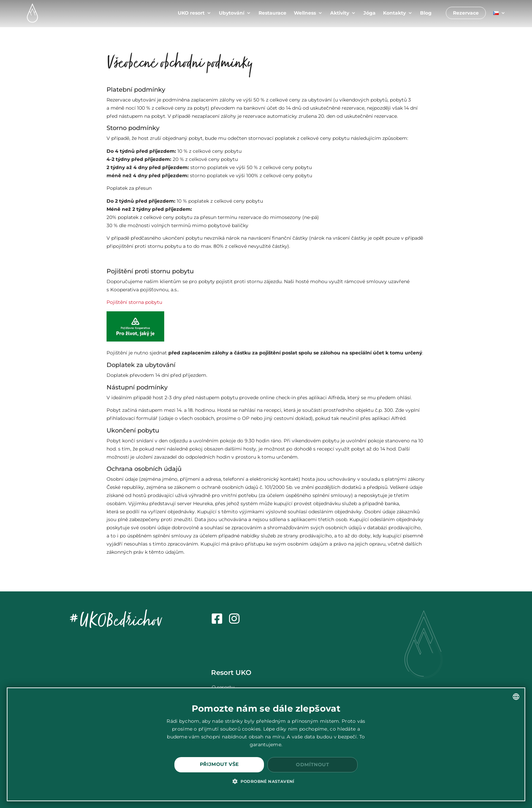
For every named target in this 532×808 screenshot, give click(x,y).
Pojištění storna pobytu (134, 302)
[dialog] (266, 744)
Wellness (305, 13)
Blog (426, 13)
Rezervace (466, 13)
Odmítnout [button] (312, 765)
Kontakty (394, 13)
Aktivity (340, 13)
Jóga (369, 13)
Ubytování (232, 13)
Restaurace (272, 13)
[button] (266, 782)
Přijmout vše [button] (219, 764)
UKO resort (191, 13)
